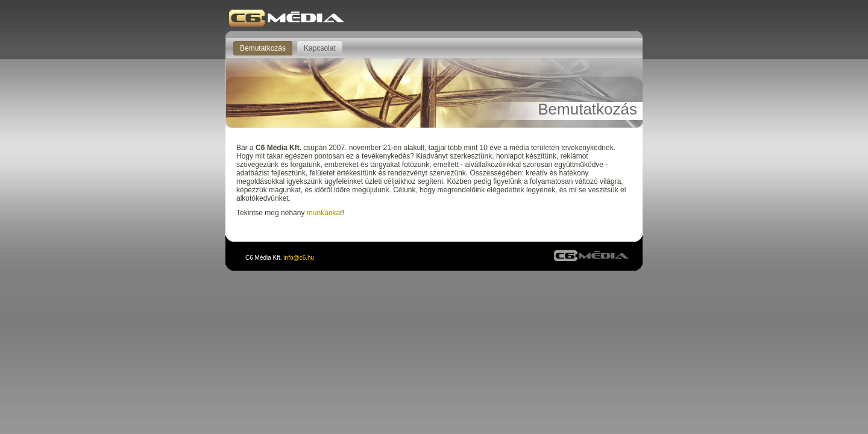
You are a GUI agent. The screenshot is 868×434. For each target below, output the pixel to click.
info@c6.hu (299, 258)
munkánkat (325, 213)
